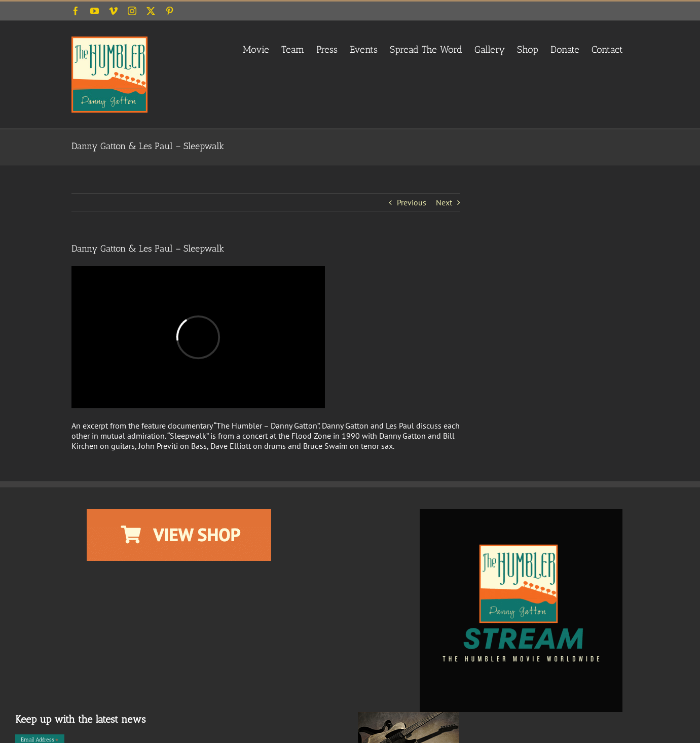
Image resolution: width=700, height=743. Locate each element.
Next (444, 202)
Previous (412, 202)
